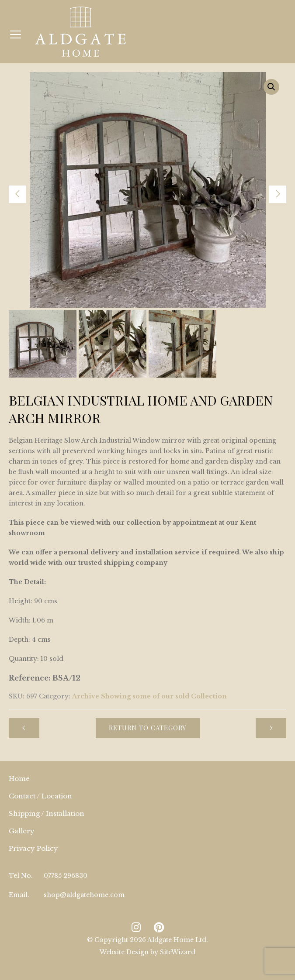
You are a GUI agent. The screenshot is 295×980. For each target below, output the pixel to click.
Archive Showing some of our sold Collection (149, 696)
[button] (271, 87)
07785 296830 (66, 876)
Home (19, 779)
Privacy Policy (33, 848)
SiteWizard (178, 952)
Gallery (22, 831)
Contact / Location (40, 796)
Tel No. (21, 876)
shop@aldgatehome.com (84, 895)
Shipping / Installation (47, 813)
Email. (19, 895)
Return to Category (148, 728)
